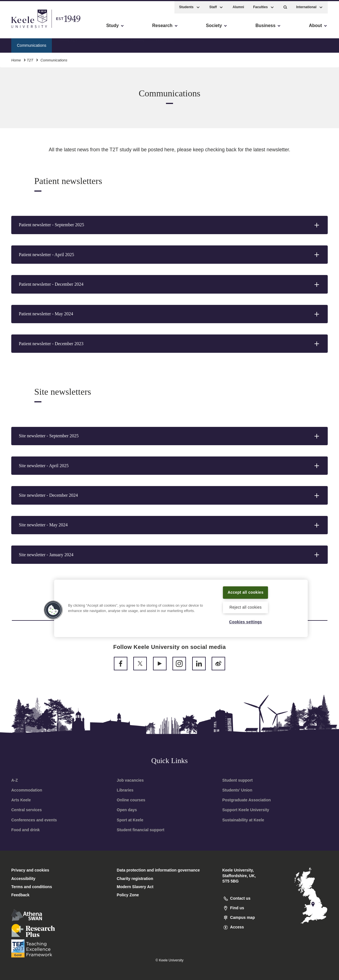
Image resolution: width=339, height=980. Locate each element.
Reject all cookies (246, 607)
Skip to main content (30, 28)
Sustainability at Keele (243, 820)
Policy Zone (128, 895)
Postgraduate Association (247, 800)
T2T (30, 59)
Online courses (131, 800)
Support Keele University (246, 810)
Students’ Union (237, 790)
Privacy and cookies (30, 870)
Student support (238, 780)
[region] (181, 608)
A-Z (15, 780)
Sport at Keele (130, 820)
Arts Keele (21, 800)
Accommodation (27, 790)
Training (137, 44)
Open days (127, 810)
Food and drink (26, 830)
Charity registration (135, 879)
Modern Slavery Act (135, 887)
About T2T (68, 44)
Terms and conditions (32, 887)
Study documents (104, 44)
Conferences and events (34, 820)
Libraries (125, 790)
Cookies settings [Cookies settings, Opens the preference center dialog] (246, 622)
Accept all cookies (246, 592)
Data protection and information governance (158, 870)
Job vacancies (130, 780)
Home (16, 59)
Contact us (165, 44)
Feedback (20, 895)
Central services (26, 810)
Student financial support (140, 830)
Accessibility (21, 28)
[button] (285, 6)
